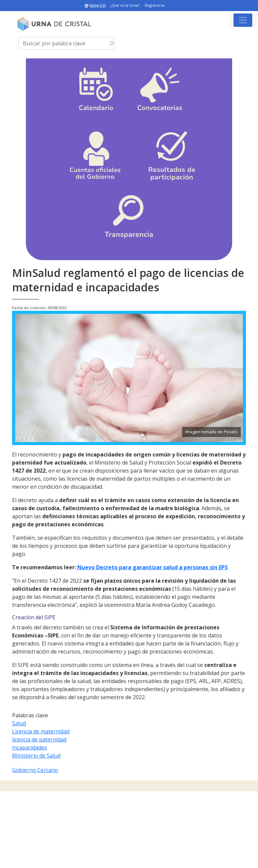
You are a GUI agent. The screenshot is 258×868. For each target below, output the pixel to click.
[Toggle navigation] (243, 20)
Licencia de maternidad (41, 731)
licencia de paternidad (39, 739)
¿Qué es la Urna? (125, 5)
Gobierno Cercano (35, 770)
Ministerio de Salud (36, 756)
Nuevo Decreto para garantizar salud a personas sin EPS (153, 567)
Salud (19, 723)
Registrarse (155, 5)
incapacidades (30, 748)
